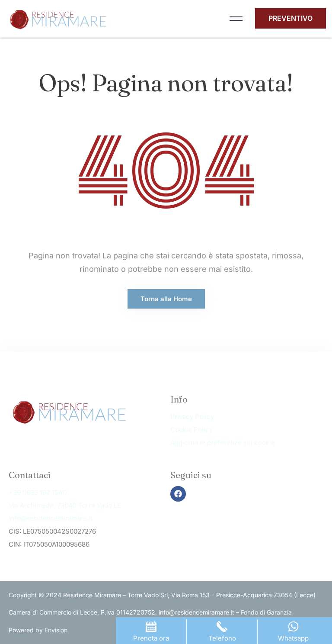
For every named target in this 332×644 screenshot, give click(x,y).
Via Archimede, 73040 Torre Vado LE (65, 505)
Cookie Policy (192, 430)
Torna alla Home (166, 299)
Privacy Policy (192, 417)
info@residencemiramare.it (51, 518)
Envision (56, 630)
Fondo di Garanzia (266, 612)
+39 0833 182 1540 (38, 492)
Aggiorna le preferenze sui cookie (223, 443)
